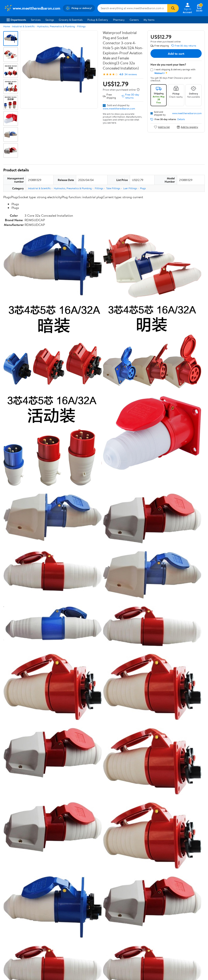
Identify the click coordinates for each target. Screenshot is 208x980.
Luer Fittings (130, 188)
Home (7, 26)
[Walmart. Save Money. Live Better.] (32, 8)
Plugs (143, 188)
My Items (149, 20)
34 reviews (131, 74)
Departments (16, 20)
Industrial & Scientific (23, 26)
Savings (50, 20)
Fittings (81, 26)
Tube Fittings (113, 188)
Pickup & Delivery (98, 20)
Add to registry (187, 127)
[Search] (173, 8)
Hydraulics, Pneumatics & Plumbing (56, 26)
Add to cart (176, 53)
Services (36, 20)
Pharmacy (119, 20)
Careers (134, 20)
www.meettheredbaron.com (119, 108)
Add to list (162, 127)
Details (181, 119)
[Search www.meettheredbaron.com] (132, 8)
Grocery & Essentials (71, 20)
